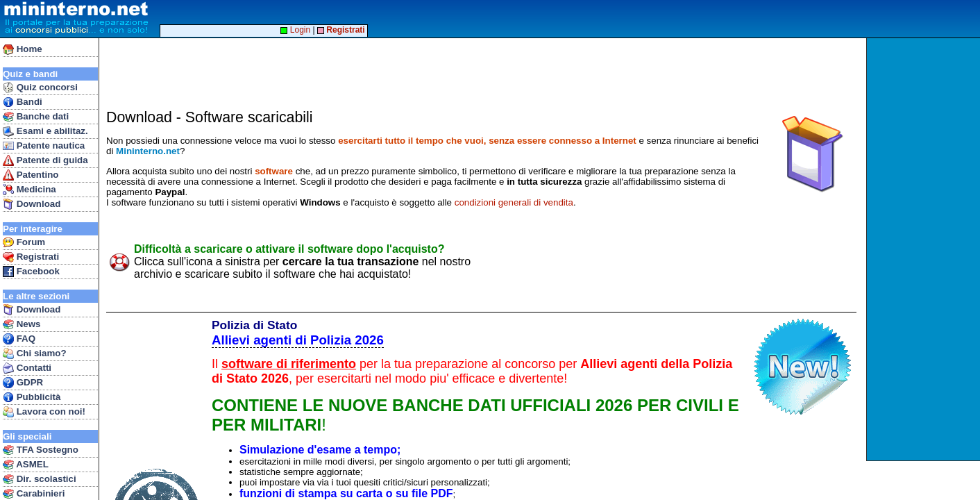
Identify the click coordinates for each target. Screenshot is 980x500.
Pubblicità (32, 397)
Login (295, 30)
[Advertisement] (925, 249)
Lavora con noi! (44, 412)
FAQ (19, 339)
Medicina (29, 190)
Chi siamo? (35, 353)
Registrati (31, 257)
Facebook (31, 272)
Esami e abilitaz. (45, 131)
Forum (24, 242)
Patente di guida (45, 160)
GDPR (23, 383)
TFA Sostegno (41, 450)
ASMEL (26, 465)
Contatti (27, 368)
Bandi (23, 102)
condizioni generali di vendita (514, 202)
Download (32, 204)
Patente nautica (44, 146)
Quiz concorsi (40, 87)
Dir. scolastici (40, 479)
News (22, 324)
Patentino (31, 175)
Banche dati (36, 117)
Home (23, 49)
